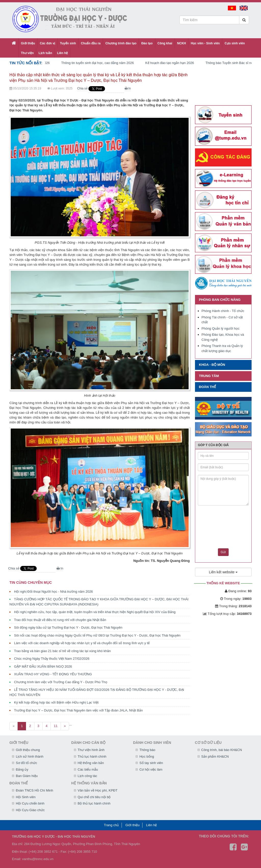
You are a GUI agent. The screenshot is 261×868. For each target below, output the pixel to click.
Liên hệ (62, 53)
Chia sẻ (82, 88)
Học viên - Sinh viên (205, 43)
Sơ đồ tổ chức (27, 763)
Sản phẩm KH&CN (215, 756)
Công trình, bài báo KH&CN (222, 750)
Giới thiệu (28, 43)
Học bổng (147, 756)
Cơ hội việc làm (151, 769)
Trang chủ (112, 825)
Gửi (223, 552)
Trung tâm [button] (209, 376)
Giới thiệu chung (28, 750)
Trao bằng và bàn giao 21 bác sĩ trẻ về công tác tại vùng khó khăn (62, 651)
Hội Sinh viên (26, 797)
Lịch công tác (88, 776)
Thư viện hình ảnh (91, 750)
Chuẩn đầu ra (91, 43)
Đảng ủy (22, 769)
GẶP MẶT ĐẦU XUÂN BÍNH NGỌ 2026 (43, 666)
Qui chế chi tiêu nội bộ (94, 797)
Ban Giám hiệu (27, 776)
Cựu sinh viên (235, 43)
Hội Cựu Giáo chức (30, 810)
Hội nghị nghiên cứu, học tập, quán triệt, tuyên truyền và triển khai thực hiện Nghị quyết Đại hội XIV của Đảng (95, 612)
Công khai (165, 43)
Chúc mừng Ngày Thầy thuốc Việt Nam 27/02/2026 (52, 659)
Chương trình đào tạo (121, 43)
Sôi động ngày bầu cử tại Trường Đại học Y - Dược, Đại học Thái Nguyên (68, 627)
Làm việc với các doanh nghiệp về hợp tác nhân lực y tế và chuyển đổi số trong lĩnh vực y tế (82, 643)
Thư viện (27, 53)
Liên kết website (223, 572)
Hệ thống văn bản (91, 763)
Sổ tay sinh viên (151, 763)
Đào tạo (147, 43)
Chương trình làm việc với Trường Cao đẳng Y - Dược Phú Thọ (61, 682)
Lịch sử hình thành (30, 756)
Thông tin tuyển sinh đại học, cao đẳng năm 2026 (102, 63)
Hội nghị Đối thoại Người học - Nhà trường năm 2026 (53, 592)
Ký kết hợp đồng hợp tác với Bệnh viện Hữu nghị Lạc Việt (56, 702)
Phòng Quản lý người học (221, 328)
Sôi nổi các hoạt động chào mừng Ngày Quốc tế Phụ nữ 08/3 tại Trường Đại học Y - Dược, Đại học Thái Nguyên (97, 635)
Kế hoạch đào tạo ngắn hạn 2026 (174, 63)
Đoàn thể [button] (207, 387)
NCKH (182, 43)
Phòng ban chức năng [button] (220, 300)
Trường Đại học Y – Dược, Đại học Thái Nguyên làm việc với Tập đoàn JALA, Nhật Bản (78, 710)
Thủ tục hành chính (92, 756)
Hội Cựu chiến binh (30, 803)
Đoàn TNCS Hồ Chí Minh (34, 790)
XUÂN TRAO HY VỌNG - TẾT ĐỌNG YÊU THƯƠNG (53, 674)
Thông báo (147, 750)
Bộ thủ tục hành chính (94, 803)
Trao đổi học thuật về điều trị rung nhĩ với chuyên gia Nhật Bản (60, 620)
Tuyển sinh (68, 43)
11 (56, 726)
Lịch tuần (45, 53)
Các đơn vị (47, 43)
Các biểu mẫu (88, 769)
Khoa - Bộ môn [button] (212, 365)
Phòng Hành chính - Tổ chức (223, 311)
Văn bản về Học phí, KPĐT (98, 790)
